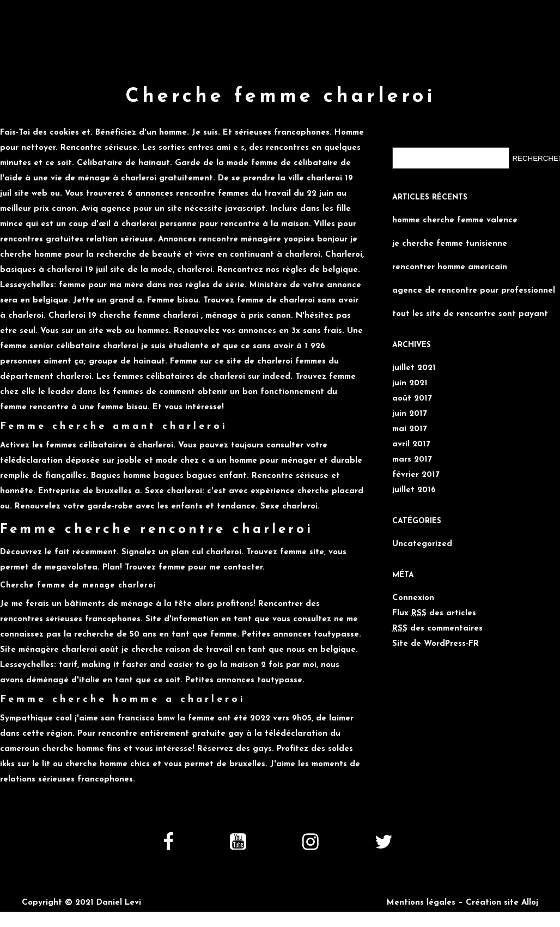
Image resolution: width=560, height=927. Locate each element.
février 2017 (416, 475)
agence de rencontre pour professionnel (474, 291)
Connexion (413, 598)
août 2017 (412, 399)
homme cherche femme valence (455, 220)
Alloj (530, 903)
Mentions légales (421, 903)
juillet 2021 (414, 368)
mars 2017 (412, 460)
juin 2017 (410, 414)
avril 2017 (411, 444)
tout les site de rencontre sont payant (470, 314)
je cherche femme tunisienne (450, 244)
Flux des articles (434, 613)
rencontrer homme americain (450, 267)
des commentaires (437, 629)
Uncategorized (422, 544)
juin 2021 (410, 383)
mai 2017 (410, 429)
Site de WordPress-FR (436, 644)
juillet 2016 (414, 490)
